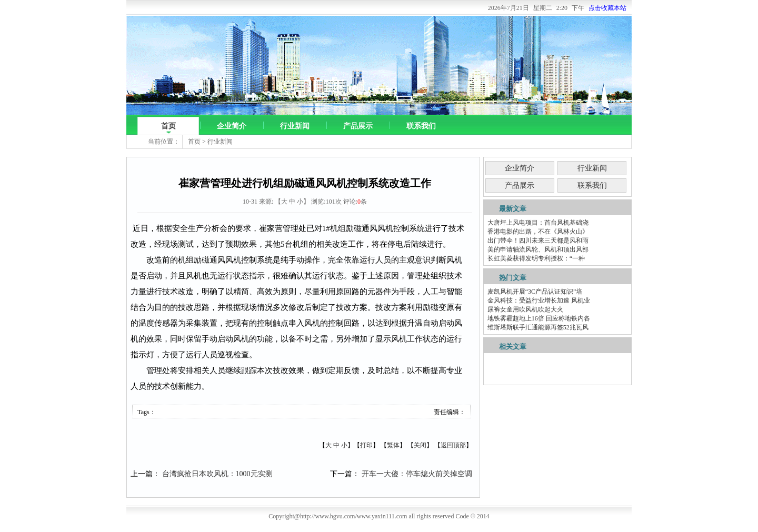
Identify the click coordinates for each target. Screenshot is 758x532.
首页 (168, 126)
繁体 (393, 445)
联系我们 (421, 126)
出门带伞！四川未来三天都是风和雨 (538, 240)
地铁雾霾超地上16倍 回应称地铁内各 (539, 318)
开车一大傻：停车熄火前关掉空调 (417, 474)
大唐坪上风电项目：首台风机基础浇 (538, 223)
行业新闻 (295, 126)
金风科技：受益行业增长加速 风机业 (539, 300)
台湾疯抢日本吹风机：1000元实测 (217, 474)
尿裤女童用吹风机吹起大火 (525, 309)
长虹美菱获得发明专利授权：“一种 (536, 258)
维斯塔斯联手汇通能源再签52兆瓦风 (538, 327)
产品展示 (358, 126)
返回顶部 (453, 445)
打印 (366, 445)
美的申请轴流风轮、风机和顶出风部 (538, 249)
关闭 (420, 445)
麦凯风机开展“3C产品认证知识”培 (535, 292)
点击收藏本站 (607, 8)
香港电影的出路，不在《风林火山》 (538, 232)
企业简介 (232, 126)
